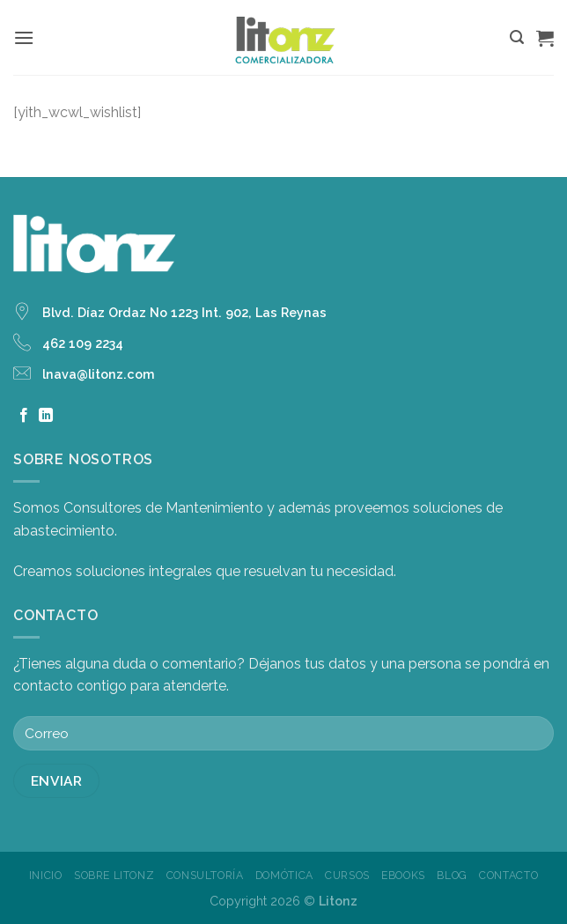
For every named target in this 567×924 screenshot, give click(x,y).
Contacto (508, 875)
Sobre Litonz (114, 875)
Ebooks (403, 875)
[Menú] (24, 37)
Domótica (284, 875)
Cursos (347, 875)
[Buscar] (517, 37)
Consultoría (205, 875)
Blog (452, 875)
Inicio (46, 875)
